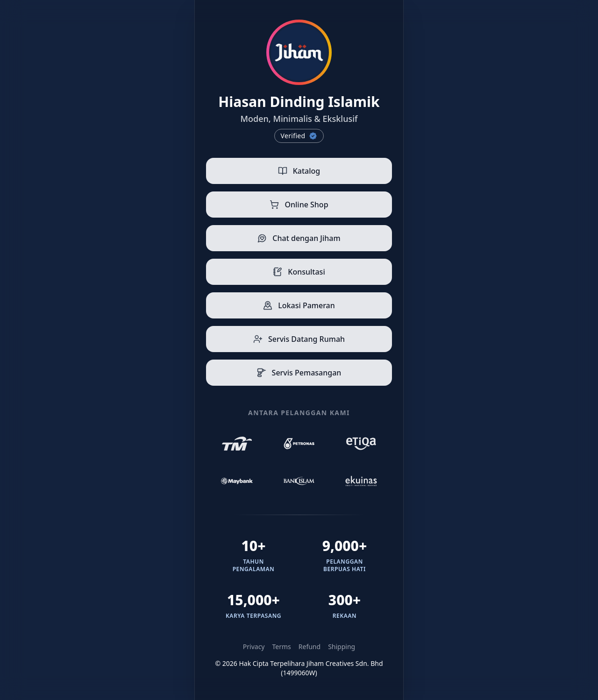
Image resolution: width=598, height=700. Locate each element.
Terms (282, 647)
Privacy (254, 647)
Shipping (342, 647)
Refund (310, 647)
